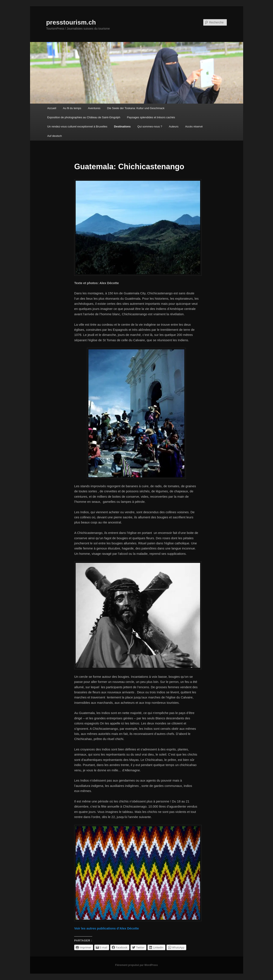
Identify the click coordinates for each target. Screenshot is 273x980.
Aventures (94, 108)
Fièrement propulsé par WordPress (137, 965)
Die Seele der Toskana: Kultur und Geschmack (136, 108)
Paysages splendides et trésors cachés (151, 117)
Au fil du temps (72, 108)
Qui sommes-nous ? (150, 126)
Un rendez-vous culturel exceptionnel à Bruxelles (77, 126)
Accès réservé (194, 126)
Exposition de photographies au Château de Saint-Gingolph (84, 117)
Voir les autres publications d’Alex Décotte (106, 928)
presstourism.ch (71, 22)
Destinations (122, 126)
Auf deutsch (55, 136)
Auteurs (174, 126)
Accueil (52, 108)
